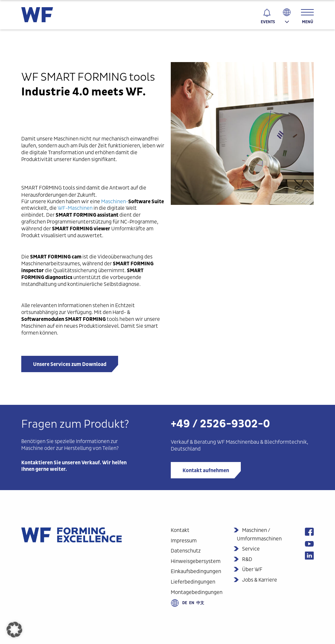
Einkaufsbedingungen (196, 571)
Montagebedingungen (197, 592)
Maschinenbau (242, 442)
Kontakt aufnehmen (206, 471)
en (192, 603)
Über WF (252, 569)
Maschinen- (132, 201)
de (185, 603)
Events (268, 22)
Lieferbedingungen (193, 582)
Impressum (184, 541)
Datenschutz (186, 551)
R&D (247, 559)
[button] (14, 630)
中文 (200, 603)
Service (251, 549)
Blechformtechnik (285, 442)
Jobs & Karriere (260, 580)
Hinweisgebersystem (196, 561)
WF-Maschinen (75, 208)
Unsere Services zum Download (70, 364)
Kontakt (180, 530)
